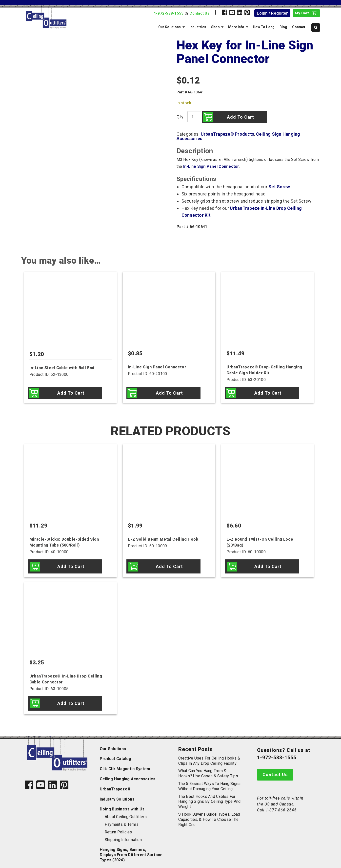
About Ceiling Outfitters (126, 812)
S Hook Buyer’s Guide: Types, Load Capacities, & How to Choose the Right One (209, 815)
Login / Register (272, 13)
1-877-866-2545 (281, 805)
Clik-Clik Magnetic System (125, 764)
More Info (236, 27)
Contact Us (199, 13)
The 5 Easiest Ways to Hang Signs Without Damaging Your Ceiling (209, 782)
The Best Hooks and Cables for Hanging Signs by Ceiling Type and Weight (209, 797)
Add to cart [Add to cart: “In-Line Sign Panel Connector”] (169, 393)
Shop (215, 27)
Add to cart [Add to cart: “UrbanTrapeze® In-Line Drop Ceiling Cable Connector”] (71, 700)
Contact (299, 27)
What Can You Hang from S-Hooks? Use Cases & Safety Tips (208, 769)
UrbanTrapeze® (115, 784)
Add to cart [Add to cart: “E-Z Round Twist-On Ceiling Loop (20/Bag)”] (268, 565)
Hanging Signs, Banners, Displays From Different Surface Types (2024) (131, 850)
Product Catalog (116, 754)
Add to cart (239, 117)
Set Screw (279, 187)
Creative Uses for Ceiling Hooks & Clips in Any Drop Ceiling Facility (209, 756)
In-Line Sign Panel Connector (211, 166)
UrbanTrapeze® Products (228, 134)
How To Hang (264, 27)
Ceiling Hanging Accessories (128, 774)
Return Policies (118, 827)
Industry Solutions (117, 794)
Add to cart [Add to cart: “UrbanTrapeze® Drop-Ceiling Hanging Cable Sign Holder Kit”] (268, 393)
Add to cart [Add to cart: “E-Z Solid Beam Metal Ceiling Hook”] (169, 565)
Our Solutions (170, 27)
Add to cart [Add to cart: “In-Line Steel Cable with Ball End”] (71, 393)
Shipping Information (123, 835)
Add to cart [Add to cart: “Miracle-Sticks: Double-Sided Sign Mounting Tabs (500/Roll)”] (71, 565)
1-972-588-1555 (169, 13)
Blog (283, 27)
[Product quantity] (194, 117)
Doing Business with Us (122, 805)
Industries (198, 27)
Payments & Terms (122, 820)
